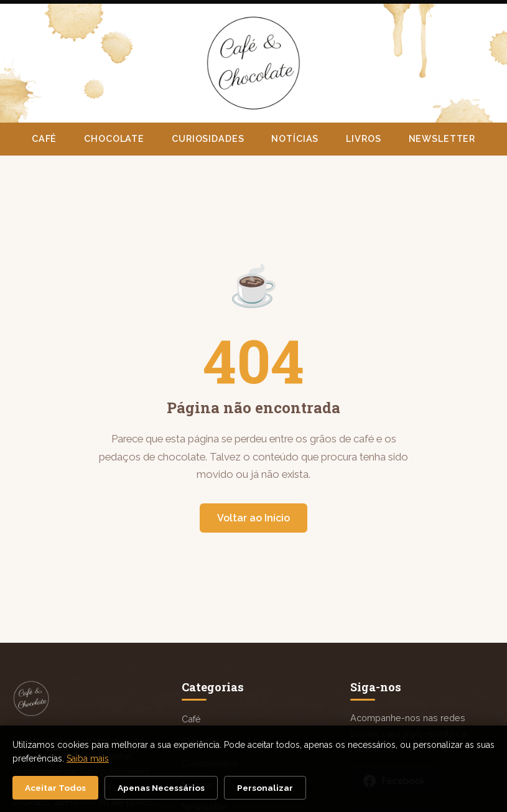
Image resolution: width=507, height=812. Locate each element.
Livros (363, 138)
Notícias (295, 138)
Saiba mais (88, 758)
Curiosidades (208, 138)
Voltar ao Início (253, 518)
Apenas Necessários (161, 788)
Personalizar (265, 788)
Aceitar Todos (55, 788)
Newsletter (442, 138)
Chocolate (114, 138)
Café (44, 138)
